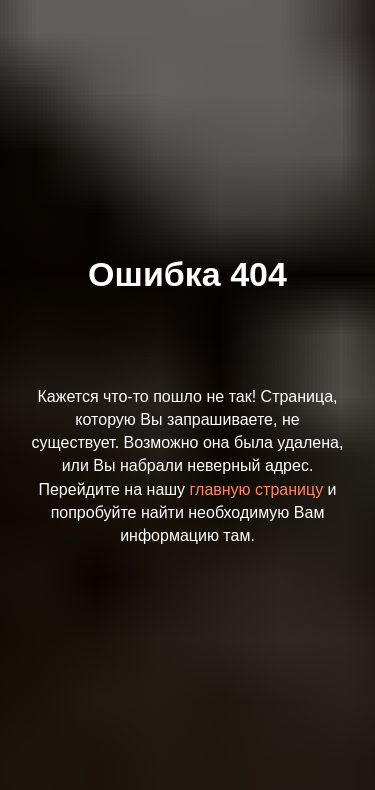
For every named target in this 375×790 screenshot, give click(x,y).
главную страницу (257, 489)
